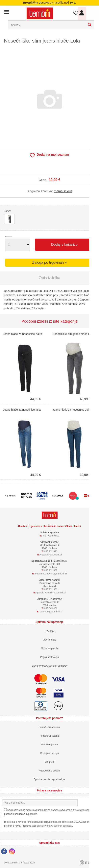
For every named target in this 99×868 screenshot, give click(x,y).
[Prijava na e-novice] (94, 803)
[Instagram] (13, 852)
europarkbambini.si (51, 612)
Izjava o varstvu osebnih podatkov (49, 666)
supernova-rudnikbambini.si (51, 574)
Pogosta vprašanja (49, 736)
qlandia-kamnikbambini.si (51, 593)
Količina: (9, 237)
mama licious (63, 191)
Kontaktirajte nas (49, 745)
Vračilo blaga (49, 640)
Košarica (91, 12)
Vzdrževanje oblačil (49, 771)
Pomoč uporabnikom (49, 727)
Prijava (82, 14)
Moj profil (49, 762)
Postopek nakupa (49, 753)
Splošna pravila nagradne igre (49, 779)
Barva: (7, 211)
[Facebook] (5, 852)
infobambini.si (51, 536)
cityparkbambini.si (51, 555)
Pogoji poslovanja (49, 657)
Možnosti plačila (49, 648)
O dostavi (49, 631)
